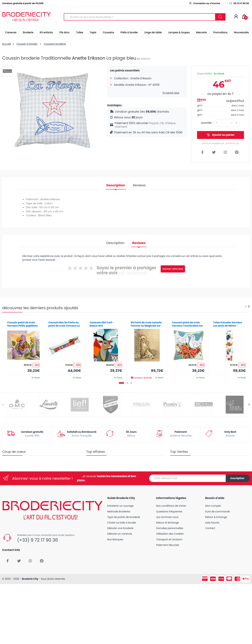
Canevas (11, 32)
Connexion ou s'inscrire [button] (204, 3)
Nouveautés (241, 32)
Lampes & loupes (179, 32)
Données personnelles (170, 528)
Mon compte (213, 506)
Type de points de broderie (123, 517)
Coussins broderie (55, 44)
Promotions (220, 32)
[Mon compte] (236, 17)
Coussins (108, 32)
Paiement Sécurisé (168, 545)
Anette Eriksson (89, 58)
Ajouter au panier (220, 135)
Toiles (80, 32)
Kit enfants (46, 32)
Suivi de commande (217, 512)
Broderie (28, 32)
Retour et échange (168, 523)
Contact (210, 528)
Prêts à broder (129, 32)
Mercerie (201, 32)
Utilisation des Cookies (170, 534)
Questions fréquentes (169, 512)
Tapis (93, 32)
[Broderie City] (27, 17)
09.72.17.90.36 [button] (239, 3)
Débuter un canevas (120, 534)
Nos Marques (115, 539)
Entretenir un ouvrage (120, 506)
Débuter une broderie (120, 528)
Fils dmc (65, 32)
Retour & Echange (216, 517)
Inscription (237, 478)
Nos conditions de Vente (171, 506)
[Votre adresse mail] (188, 478)
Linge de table (153, 32)
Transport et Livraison (169, 539)
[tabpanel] (23, 349)
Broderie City (30, 579)
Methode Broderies (119, 512)
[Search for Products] (140, 17)
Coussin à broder (27, 44)
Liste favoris (212, 523)
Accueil (7, 44)
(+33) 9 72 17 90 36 (38, 540)
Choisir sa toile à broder (122, 523)
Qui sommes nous (167, 517)
